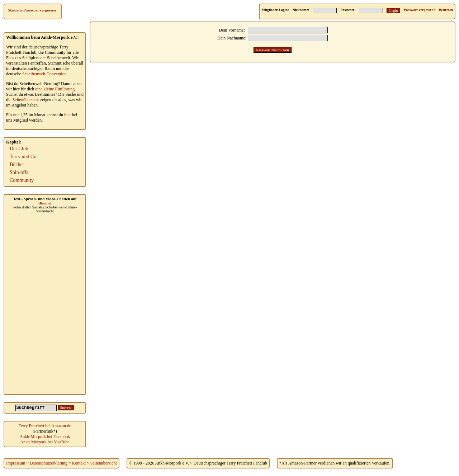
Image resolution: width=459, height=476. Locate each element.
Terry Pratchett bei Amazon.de (45, 426)
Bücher (17, 164)
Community (22, 180)
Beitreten (446, 10)
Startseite (15, 10)
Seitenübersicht (26, 100)
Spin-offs (19, 172)
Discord (45, 203)
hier (68, 115)
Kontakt (79, 463)
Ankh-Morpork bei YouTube (45, 442)
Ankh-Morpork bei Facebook (45, 437)
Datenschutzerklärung (49, 463)
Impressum (16, 463)
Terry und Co (23, 157)
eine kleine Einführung (55, 89)
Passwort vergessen (40, 10)
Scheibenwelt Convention (44, 74)
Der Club (19, 149)
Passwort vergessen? (419, 10)
